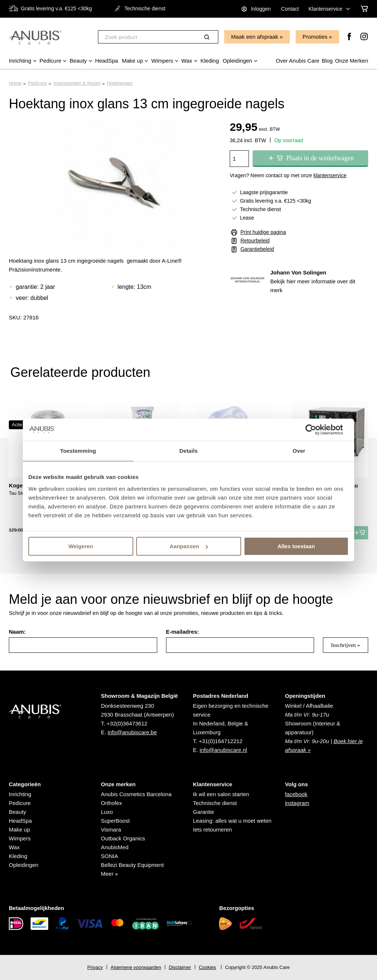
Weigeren (81, 546)
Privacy (95, 967)
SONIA (110, 856)
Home (15, 83)
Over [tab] (299, 451)
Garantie (204, 812)
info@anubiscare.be (132, 732)
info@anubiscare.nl (223, 750)
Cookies (207, 967)
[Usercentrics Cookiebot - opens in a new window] (316, 430)
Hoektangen (120, 83)
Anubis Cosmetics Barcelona (136, 794)
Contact (290, 9)
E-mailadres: (183, 632)
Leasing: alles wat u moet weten (232, 821)
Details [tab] (188, 451)
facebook (296, 794)
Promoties (315, 37)
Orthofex (112, 803)
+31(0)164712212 (221, 741)
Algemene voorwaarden (136, 967)
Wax (14, 847)
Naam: (17, 632)
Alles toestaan (296, 546)
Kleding (18, 856)
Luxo (107, 812)
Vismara (111, 829)
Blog (327, 61)
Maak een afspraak (255, 37)
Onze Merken (352, 61)
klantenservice (330, 175)
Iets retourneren (212, 829)
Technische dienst (215, 803)
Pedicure (37, 83)
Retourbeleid (255, 241)
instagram (297, 803)
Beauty (17, 812)
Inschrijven (343, 645)
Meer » (110, 874)
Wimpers (20, 838)
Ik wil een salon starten (221, 794)
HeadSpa (20, 821)
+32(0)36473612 (127, 723)
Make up (20, 829)
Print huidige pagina (263, 232)
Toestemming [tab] (78, 451)
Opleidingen (24, 865)
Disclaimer (180, 967)
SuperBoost (115, 821)
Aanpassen (189, 546)
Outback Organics (123, 838)
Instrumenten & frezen (77, 83)
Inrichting (20, 794)
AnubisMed (115, 847)
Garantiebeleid (257, 249)
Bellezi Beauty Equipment (132, 865)
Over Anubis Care (297, 61)
